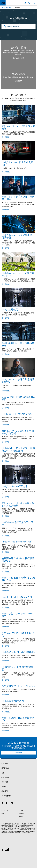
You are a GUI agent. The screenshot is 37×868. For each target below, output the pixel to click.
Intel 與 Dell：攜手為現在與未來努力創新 (18, 198)
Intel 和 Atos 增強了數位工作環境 (17, 524)
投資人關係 (5, 777)
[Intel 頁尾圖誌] (5, 849)
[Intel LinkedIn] (7, 804)
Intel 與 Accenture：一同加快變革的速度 (18, 274)
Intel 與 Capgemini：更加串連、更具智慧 (18, 236)
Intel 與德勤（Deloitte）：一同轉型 (17, 615)
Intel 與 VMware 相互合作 (15, 486)
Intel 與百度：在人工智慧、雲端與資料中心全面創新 (18, 449)
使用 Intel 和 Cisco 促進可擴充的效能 (18, 127)
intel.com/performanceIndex (10, 828)
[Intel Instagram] (12, 804)
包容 (3, 773)
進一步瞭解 (6, 137)
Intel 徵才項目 (6, 796)
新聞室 (4, 787)
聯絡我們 (5, 782)
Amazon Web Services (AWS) (17, 542)
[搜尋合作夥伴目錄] (18, 26)
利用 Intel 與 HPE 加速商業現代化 (18, 634)
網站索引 (5, 791)
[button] (18, 413)
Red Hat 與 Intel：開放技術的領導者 (18, 344)
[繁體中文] (29, 3)
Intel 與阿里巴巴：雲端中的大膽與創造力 (18, 579)
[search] (5, 27)
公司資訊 (5, 764)
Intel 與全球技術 (10, 309)
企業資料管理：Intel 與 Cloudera (18, 686)
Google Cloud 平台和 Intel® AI (17, 597)
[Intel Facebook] (2, 804)
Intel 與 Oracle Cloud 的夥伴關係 (18, 652)
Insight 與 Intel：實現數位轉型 (17, 414)
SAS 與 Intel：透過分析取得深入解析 (18, 398)
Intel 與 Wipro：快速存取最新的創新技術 (18, 381)
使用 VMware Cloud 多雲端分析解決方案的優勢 (18, 504)
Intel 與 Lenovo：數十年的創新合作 (17, 163)
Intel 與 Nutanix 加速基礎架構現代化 (18, 719)
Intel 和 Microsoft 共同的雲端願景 (17, 668)
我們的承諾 (5, 768)
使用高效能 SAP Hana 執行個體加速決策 (18, 560)
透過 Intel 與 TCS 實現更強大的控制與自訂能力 (18, 432)
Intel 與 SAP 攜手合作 (13, 701)
